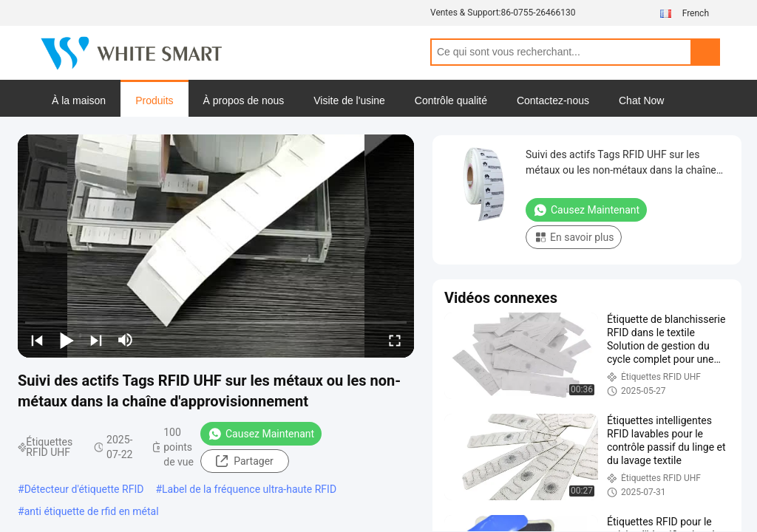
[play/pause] (67, 340)
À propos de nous (244, 100)
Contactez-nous (553, 100)
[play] (216, 246)
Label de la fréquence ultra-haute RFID (249, 489)
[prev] (37, 340)
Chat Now (641, 100)
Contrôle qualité (451, 100)
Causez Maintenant (261, 434)
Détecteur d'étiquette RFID (84, 489)
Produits (154, 100)
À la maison (79, 100)
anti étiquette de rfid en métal (92, 511)
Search (705, 52)
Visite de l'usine (349, 100)
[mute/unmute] (126, 340)
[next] (96, 340)
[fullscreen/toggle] (395, 340)
